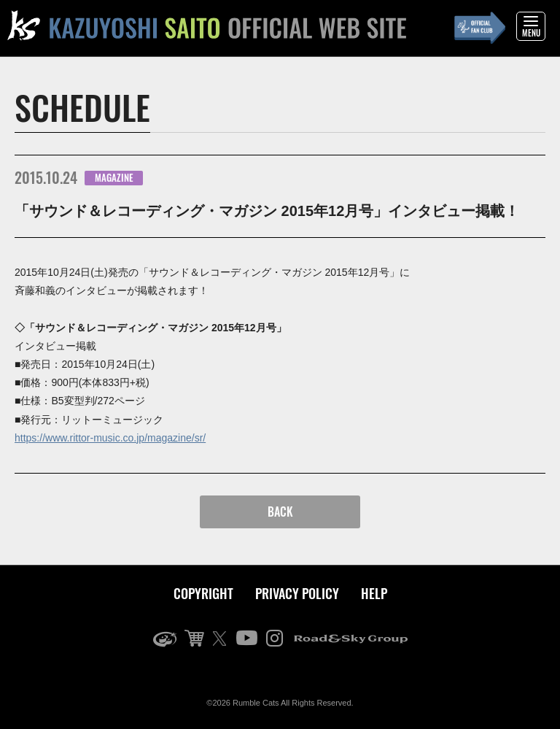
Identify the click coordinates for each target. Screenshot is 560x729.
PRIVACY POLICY (297, 593)
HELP (374, 593)
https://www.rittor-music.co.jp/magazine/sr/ (110, 438)
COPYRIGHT (203, 593)
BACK (280, 512)
